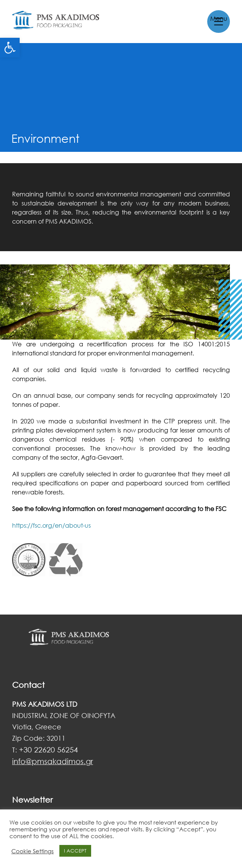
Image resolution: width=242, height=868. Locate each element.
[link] (10, 48)
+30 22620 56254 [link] (48, 749)
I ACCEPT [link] (75, 851)
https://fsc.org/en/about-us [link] (51, 525)
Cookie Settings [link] (33, 851)
